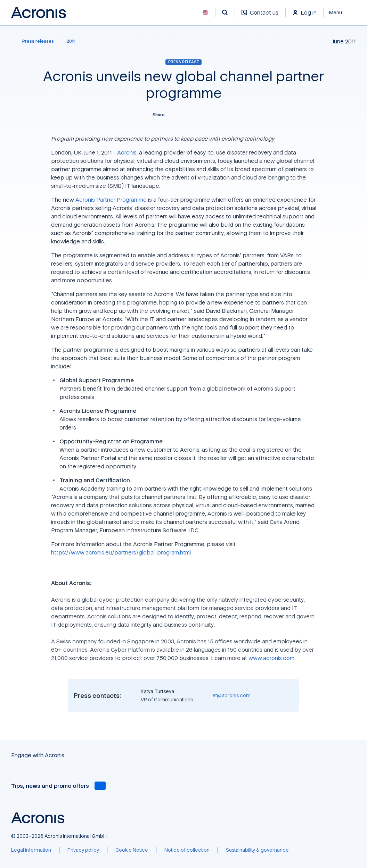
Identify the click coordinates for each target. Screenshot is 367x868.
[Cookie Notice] (132, 850)
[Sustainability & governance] (257, 850)
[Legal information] (31, 850)
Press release (183, 62)
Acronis (127, 152)
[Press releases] (34, 41)
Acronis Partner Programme (111, 200)
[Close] (340, 12)
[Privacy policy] (83, 850)
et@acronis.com (231, 695)
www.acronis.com (271, 658)
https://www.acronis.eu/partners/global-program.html (121, 552)
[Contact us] (260, 16)
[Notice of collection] (187, 850)
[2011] (71, 41)
